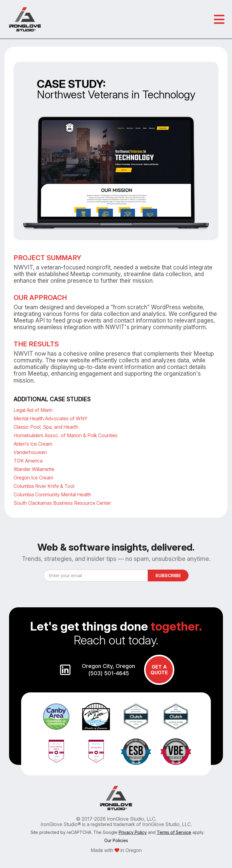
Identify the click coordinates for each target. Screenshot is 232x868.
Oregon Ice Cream (33, 478)
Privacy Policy (133, 832)
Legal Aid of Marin (33, 410)
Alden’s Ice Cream (33, 444)
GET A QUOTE (159, 669)
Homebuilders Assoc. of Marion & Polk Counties (66, 435)
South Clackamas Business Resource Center (62, 503)
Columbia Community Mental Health (52, 494)
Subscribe (168, 575)
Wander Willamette (34, 469)
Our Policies (116, 840)
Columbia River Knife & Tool (44, 486)
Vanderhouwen (30, 452)
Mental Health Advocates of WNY (51, 418)
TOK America (28, 461)
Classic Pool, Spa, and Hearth (46, 427)
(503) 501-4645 (109, 673)
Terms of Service (174, 832)
